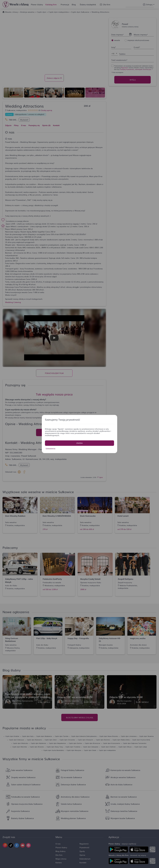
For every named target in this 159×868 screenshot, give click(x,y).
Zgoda (79, 443)
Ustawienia (50, 448)
